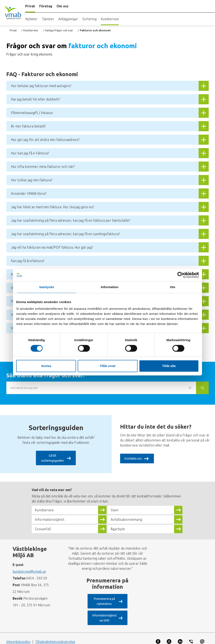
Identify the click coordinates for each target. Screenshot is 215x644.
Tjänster (48, 19)
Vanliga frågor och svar (59, 30)
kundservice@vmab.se (29, 569)
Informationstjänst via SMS (104, 609)
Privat (13, 30)
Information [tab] (110, 287)
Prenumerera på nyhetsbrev (104, 597)
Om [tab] (172, 287)
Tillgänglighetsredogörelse (55, 630)
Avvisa (46, 366)
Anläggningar (68, 19)
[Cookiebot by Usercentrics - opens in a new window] (180, 275)
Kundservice (110, 19)
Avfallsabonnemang (128, 517)
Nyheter (31, 19)
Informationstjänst (52, 517)
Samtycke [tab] (47, 287)
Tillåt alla (169, 366)
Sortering (89, 19)
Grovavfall (44, 527)
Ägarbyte (119, 527)
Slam (115, 508)
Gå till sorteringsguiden (52, 458)
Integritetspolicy (18, 630)
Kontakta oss (134, 458)
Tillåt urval (108, 366)
